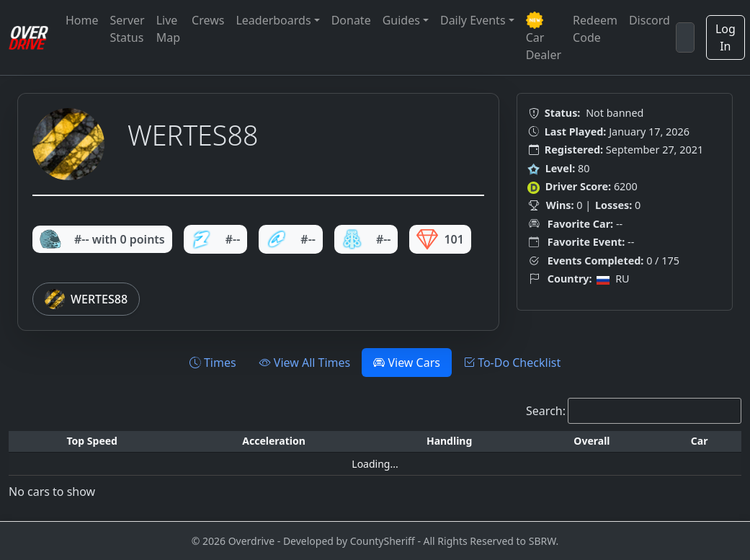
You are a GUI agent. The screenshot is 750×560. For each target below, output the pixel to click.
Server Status (128, 29)
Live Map (168, 29)
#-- (216, 239)
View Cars (407, 363)
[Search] (685, 37)
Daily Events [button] (473, 20)
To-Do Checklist (512, 363)
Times (213, 363)
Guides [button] (401, 20)
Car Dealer (544, 37)
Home (82, 20)
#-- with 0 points (102, 239)
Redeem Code (595, 29)
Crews (208, 20)
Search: (546, 411)
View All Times (305, 363)
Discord (649, 20)
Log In (726, 37)
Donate (351, 20)
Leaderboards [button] (273, 20)
